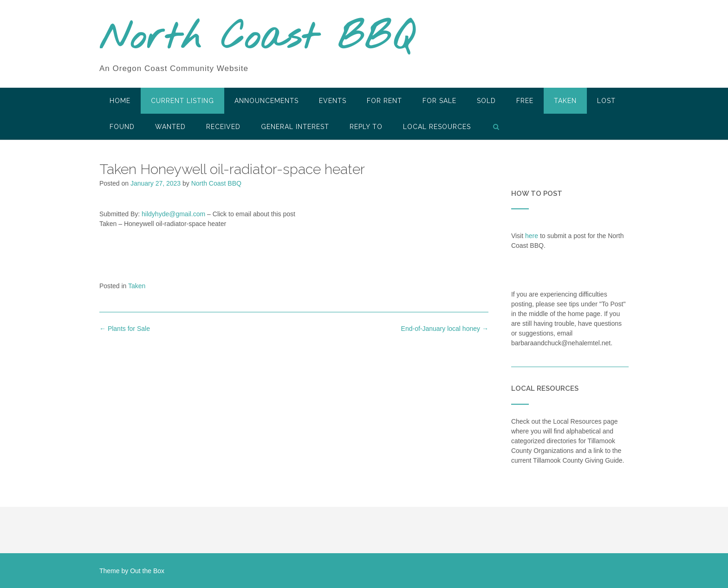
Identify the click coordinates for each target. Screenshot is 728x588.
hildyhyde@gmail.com (173, 214)
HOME (120, 101)
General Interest (295, 127)
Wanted (170, 127)
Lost (606, 101)
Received (223, 127)
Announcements (266, 101)
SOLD (486, 101)
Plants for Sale (125, 329)
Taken (565, 101)
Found (122, 127)
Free (525, 101)
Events (333, 101)
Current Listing (182, 101)
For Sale (439, 101)
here (532, 236)
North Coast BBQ (257, 39)
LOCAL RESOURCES (437, 127)
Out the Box (147, 571)
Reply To (366, 127)
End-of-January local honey (445, 329)
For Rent (384, 101)
